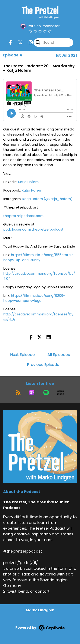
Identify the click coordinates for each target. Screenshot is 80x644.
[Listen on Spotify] (46, 393)
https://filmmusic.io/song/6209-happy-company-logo (34, 298)
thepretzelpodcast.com (23, 216)
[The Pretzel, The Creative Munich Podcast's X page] (18, 43)
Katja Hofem (28, 182)
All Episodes (59, 355)
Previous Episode (43, 365)
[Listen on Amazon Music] (61, 393)
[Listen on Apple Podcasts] (32, 393)
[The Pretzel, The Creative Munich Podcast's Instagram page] (28, 43)
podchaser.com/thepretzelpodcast (33, 229)
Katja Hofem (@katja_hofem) (47, 199)
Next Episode (23, 355)
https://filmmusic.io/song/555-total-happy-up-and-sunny (38, 257)
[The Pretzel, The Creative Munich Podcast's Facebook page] (10, 43)
